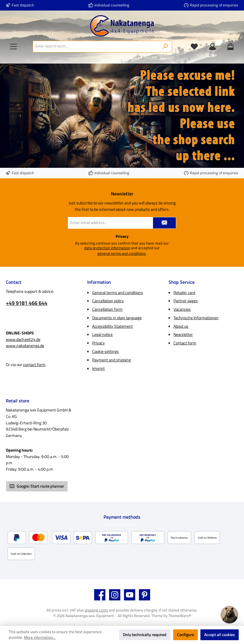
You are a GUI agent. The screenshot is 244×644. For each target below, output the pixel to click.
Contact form (185, 343)
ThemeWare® (180, 616)
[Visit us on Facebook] (100, 595)
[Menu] (13, 47)
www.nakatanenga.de (25, 346)
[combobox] (96, 47)
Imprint (98, 368)
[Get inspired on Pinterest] (145, 595)
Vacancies (182, 309)
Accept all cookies (220, 635)
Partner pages (186, 301)
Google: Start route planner (37, 486)
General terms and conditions (118, 293)
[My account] (212, 47)
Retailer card (184, 293)
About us (181, 326)
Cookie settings (105, 351)
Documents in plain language (117, 318)
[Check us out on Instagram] (115, 595)
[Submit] (164, 223)
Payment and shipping (111, 360)
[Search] (165, 47)
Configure (185, 635)
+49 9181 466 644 (27, 303)
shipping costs (96, 610)
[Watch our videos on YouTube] (130, 595)
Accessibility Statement (112, 326)
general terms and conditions (122, 254)
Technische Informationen (196, 318)
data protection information (107, 248)
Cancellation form (107, 309)
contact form (34, 365)
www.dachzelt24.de (23, 339)
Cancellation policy (108, 301)
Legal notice (102, 334)
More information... (40, 638)
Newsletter (183, 334)
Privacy (98, 343)
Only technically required (145, 635)
